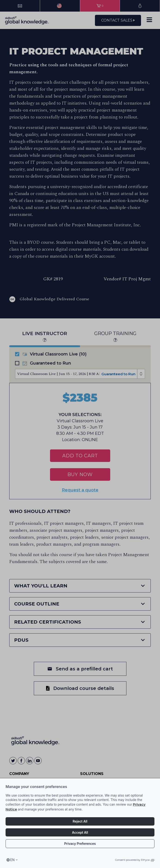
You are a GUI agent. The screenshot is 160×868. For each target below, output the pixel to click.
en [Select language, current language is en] (12, 860)
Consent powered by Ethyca (135, 860)
